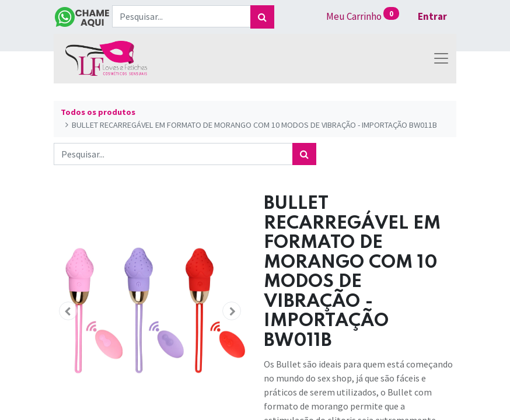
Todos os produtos (98, 112)
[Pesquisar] (262, 17)
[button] (68, 311)
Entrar (432, 16)
